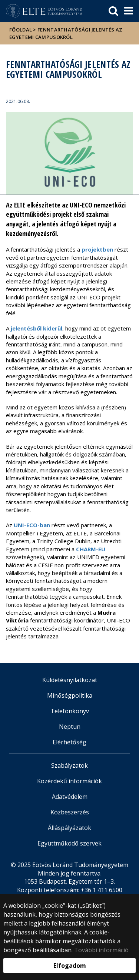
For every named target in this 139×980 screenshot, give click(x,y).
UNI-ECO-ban (32, 525)
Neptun (70, 727)
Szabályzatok (69, 765)
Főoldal (21, 30)
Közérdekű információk (69, 781)
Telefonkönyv (70, 711)
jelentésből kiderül (37, 328)
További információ (101, 950)
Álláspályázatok (69, 828)
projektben (97, 249)
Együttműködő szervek (69, 843)
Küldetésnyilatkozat (70, 680)
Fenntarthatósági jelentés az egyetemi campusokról (66, 33)
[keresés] (113, 11)
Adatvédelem (70, 797)
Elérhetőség (69, 742)
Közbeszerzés (70, 812)
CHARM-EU (91, 549)
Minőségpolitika (70, 695)
